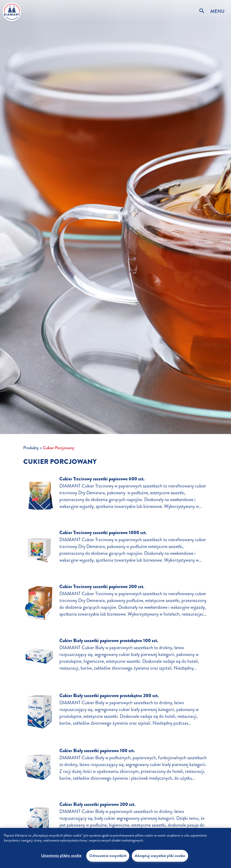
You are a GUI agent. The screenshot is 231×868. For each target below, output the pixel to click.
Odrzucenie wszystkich (108, 856)
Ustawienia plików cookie (61, 855)
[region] (115, 848)
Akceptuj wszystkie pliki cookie (160, 856)
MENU (217, 11)
